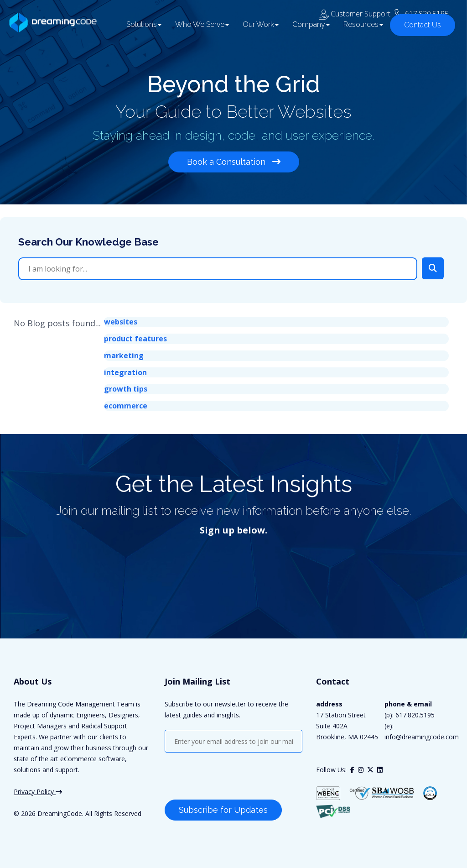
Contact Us (418, 29)
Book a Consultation (234, 160)
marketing (124, 356)
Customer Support (355, 10)
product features (135, 339)
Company (307, 29)
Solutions (140, 29)
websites (121, 322)
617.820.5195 (427, 10)
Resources (359, 29)
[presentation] (234, 777)
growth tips (126, 389)
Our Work (257, 29)
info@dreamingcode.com (422, 737)
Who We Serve (198, 29)
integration (125, 372)
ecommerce (126, 406)
